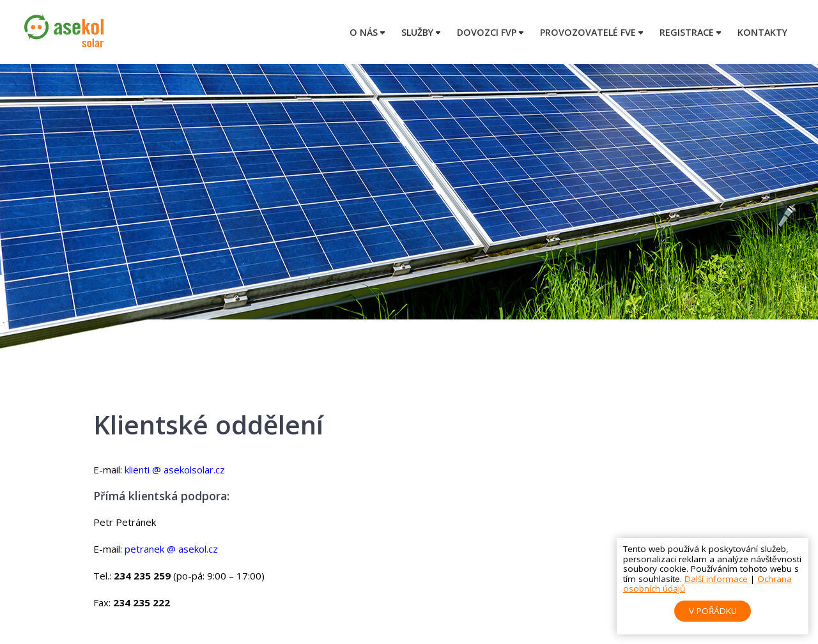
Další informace (716, 579)
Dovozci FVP (487, 32)
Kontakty (762, 32)
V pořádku (713, 611)
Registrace (687, 32)
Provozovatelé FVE (588, 32)
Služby (417, 32)
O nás (364, 32)
